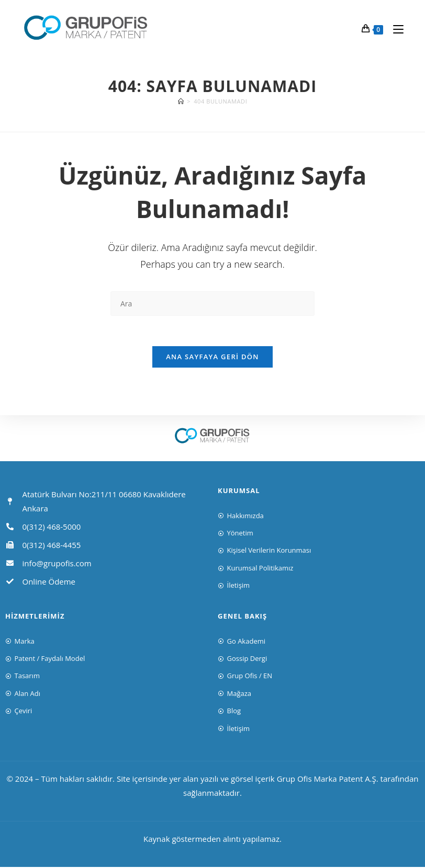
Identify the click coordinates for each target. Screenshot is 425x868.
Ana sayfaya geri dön (213, 358)
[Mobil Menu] (394, 29)
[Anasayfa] (181, 101)
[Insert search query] (213, 304)
